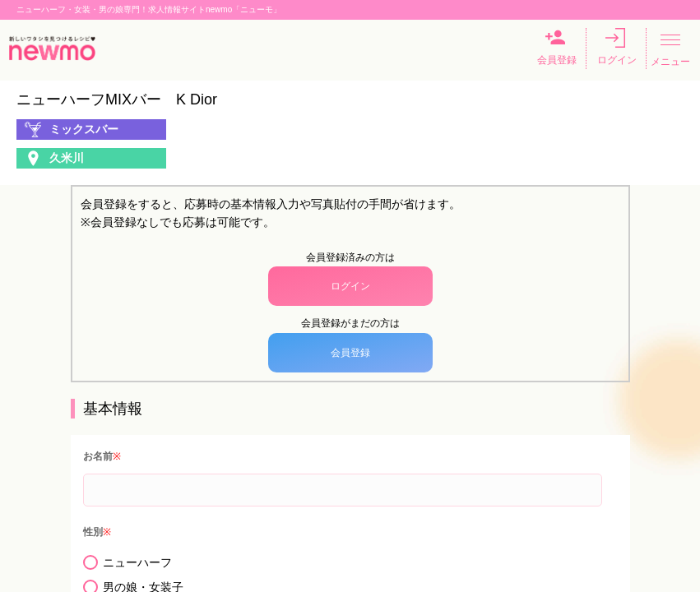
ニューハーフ (137, 562)
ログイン (617, 47)
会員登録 (557, 47)
